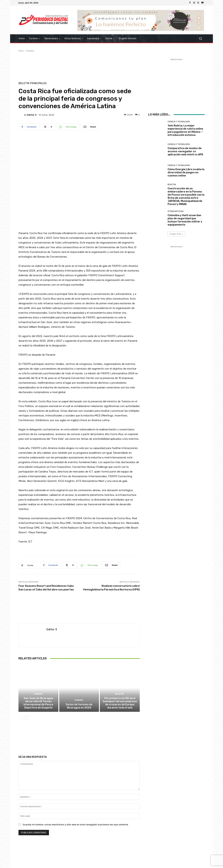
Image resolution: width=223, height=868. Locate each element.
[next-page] (26, 718)
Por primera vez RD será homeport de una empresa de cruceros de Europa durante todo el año (120, 703)
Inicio (21, 51)
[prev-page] (21, 718)
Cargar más (176, 234)
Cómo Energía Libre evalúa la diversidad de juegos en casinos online (186, 172)
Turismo (30, 51)
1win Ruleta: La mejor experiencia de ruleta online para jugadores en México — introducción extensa (185, 130)
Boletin (24, 83)
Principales (38, 83)
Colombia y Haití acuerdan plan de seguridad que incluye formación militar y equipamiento (185, 220)
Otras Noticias (176, 211)
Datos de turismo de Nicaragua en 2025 (79, 706)
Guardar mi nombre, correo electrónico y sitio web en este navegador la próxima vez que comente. (76, 825)
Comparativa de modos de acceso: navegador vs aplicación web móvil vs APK (185, 151)
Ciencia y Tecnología (179, 122)
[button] (200, 39)
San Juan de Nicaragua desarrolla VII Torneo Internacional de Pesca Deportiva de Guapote (38, 703)
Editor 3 (32, 115)
